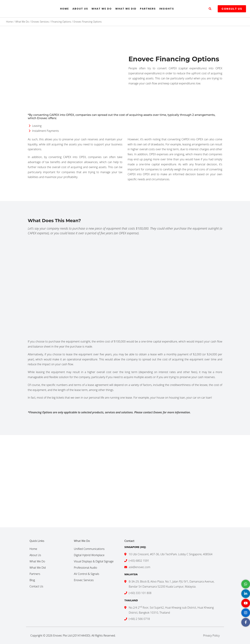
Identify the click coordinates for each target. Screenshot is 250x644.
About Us (80, 9)
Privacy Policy (211, 635)
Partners (148, 9)
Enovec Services (84, 580)
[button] (210, 9)
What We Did (126, 9)
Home (64, 9)
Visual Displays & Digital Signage (94, 561)
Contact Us (36, 586)
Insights (167, 9)
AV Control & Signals (86, 574)
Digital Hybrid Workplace (89, 555)
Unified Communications (89, 549)
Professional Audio (85, 568)
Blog (32, 580)
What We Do (102, 9)
